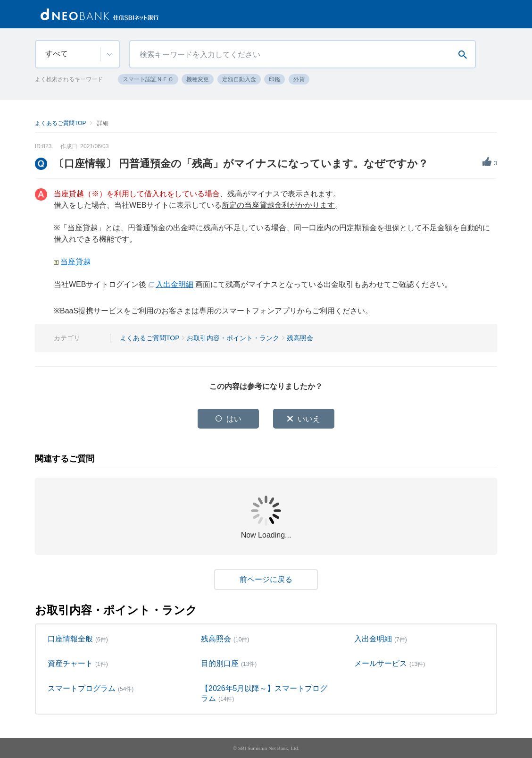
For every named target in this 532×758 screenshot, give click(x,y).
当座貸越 (75, 262)
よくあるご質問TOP (60, 123)
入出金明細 (175, 284)
